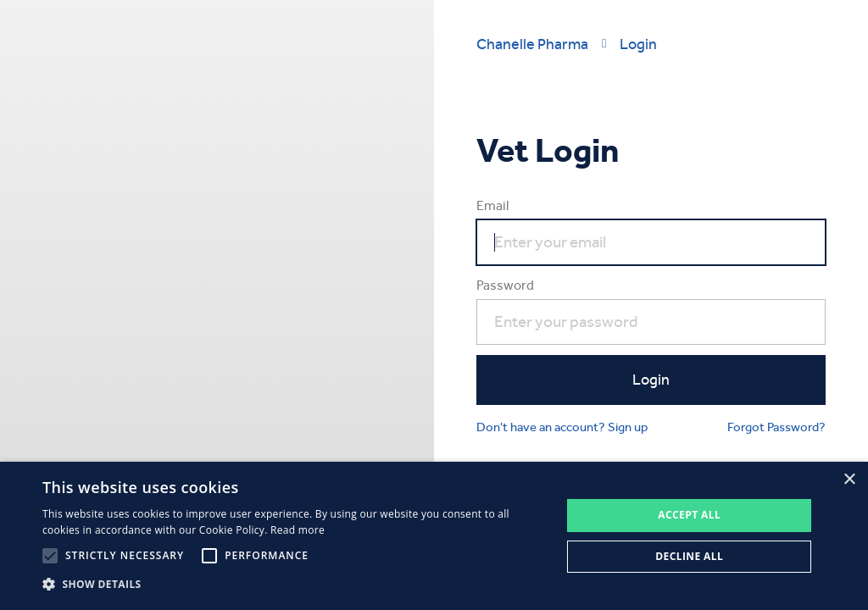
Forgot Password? (776, 427)
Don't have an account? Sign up (562, 427)
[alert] (434, 536)
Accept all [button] (689, 515)
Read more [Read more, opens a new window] (298, 530)
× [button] (849, 480)
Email (492, 205)
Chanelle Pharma (532, 44)
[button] (294, 585)
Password (505, 285)
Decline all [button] (689, 556)
